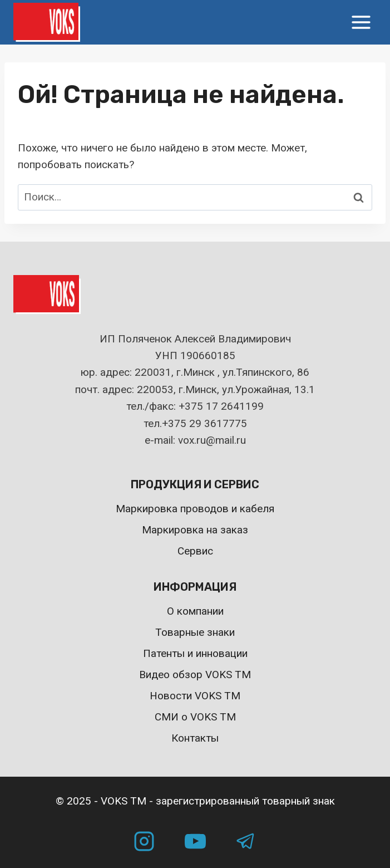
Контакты (195, 738)
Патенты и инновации (195, 653)
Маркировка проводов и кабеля (195, 509)
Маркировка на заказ (195, 530)
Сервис (195, 551)
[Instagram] (144, 841)
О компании (195, 611)
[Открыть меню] (361, 22)
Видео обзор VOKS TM (195, 675)
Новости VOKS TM (195, 696)
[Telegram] (246, 841)
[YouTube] (195, 841)
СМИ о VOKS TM (195, 717)
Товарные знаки (195, 632)
